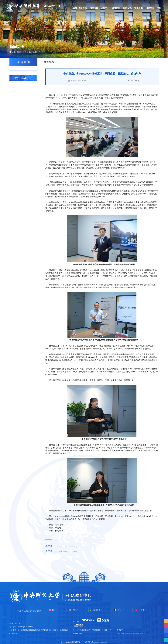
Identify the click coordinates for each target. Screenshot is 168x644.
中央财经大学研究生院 (147, 626)
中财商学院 (133, 626)
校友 (159, 8)
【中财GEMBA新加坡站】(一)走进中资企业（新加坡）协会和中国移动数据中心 (93, 551)
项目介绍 (83, 8)
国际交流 (127, 8)
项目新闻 (20, 52)
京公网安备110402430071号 (110, 641)
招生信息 (94, 8)
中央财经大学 (122, 626)
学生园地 (139, 8)
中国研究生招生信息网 (125, 632)
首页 (75, 8)
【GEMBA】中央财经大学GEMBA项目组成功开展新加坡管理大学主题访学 (91, 546)
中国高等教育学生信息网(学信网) (129, 629)
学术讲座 (19, 76)
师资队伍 (116, 8)
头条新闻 (19, 70)
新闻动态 (29, 52)
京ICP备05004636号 (88, 641)
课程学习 (105, 8)
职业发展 (150, 8)
